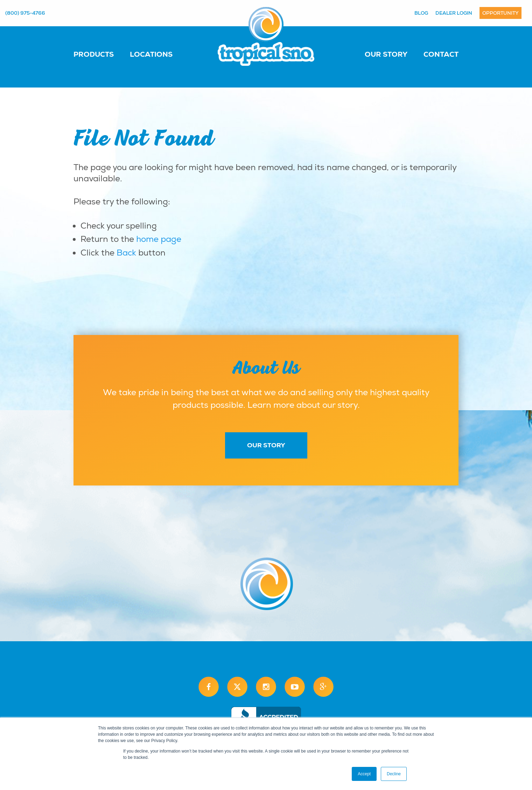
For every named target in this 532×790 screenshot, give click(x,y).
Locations (151, 54)
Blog (421, 13)
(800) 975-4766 (25, 13)
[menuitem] (101, 54)
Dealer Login (454, 13)
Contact (441, 54)
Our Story (386, 54)
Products (94, 54)
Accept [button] (364, 774)
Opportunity (500, 13)
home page (159, 239)
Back (126, 253)
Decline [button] (394, 774)
